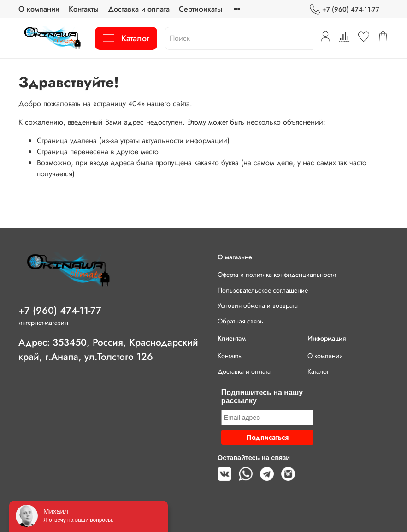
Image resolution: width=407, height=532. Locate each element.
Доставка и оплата (139, 9)
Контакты (84, 9)
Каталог (126, 38)
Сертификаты (201, 9)
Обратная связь (240, 321)
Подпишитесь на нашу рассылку (262, 397)
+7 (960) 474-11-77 (345, 9)
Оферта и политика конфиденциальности (277, 275)
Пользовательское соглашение (263, 290)
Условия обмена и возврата (258, 305)
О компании (39, 9)
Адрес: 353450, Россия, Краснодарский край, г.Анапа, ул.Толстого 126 (108, 350)
